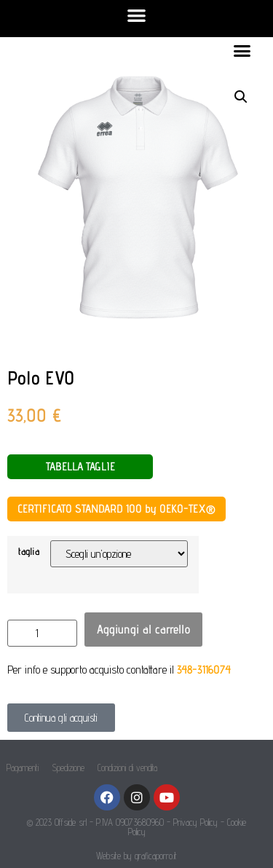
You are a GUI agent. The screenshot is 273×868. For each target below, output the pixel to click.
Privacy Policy (195, 822)
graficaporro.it (156, 856)
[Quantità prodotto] (42, 633)
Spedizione (68, 768)
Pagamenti (23, 768)
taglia (29, 551)
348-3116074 (204, 670)
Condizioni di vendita (127, 768)
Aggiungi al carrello (143, 629)
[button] (136, 15)
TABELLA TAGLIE (80, 466)
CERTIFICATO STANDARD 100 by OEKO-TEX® (116, 509)
